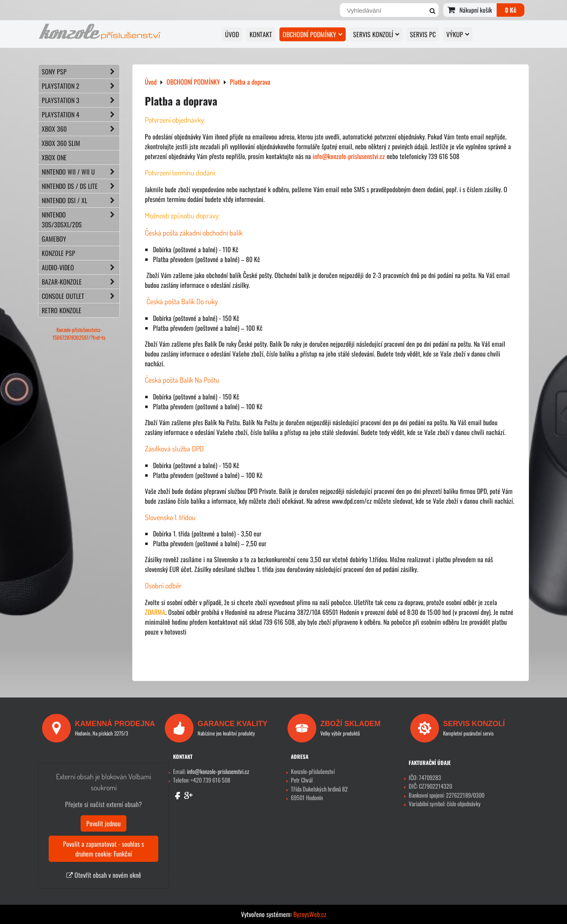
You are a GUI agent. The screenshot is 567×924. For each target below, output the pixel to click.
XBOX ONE (54, 157)
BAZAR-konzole (81, 282)
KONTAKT (261, 34)
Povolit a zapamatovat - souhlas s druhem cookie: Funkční (103, 849)
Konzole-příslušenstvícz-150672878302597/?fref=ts (79, 334)
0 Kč (511, 10)
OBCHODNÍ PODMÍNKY (313, 34)
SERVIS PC (423, 34)
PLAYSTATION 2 (81, 86)
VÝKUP (458, 34)
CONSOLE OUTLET (81, 296)
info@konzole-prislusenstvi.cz (349, 156)
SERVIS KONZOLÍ (376, 34)
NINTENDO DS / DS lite (81, 186)
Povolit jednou (103, 823)
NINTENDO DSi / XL (81, 200)
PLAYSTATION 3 (81, 100)
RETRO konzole (62, 310)
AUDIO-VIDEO (81, 267)
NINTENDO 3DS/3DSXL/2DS (81, 220)
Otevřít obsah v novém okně (104, 875)
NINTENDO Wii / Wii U (81, 172)
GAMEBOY (54, 239)
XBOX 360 (81, 129)
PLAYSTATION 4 (81, 114)
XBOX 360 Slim (61, 143)
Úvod (232, 34)
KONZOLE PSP (59, 253)
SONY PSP (81, 72)
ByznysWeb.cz (310, 914)
